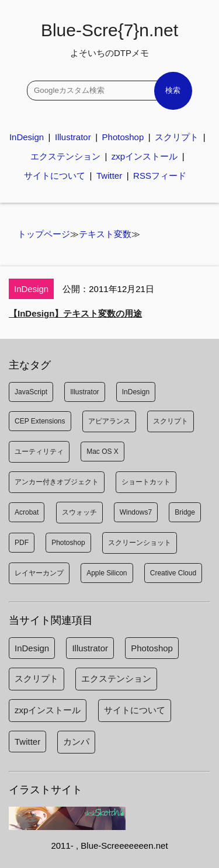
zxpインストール (145, 156)
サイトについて (55, 176)
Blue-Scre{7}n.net (109, 39)
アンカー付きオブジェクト (57, 482)
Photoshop (123, 137)
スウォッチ (79, 512)
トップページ (44, 234)
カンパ (76, 742)
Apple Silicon (107, 573)
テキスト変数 (105, 234)
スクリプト (177, 137)
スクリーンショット (140, 543)
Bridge (185, 512)
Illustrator (73, 137)
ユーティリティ (39, 452)
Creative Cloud (173, 573)
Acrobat (27, 512)
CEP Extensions (40, 421)
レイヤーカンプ (39, 573)
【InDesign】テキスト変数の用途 (75, 313)
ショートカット (146, 482)
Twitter (109, 176)
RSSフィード (160, 176)
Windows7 (136, 512)
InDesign (27, 137)
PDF (22, 543)
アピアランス (109, 421)
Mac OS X (102, 452)
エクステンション (65, 156)
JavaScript (31, 392)
